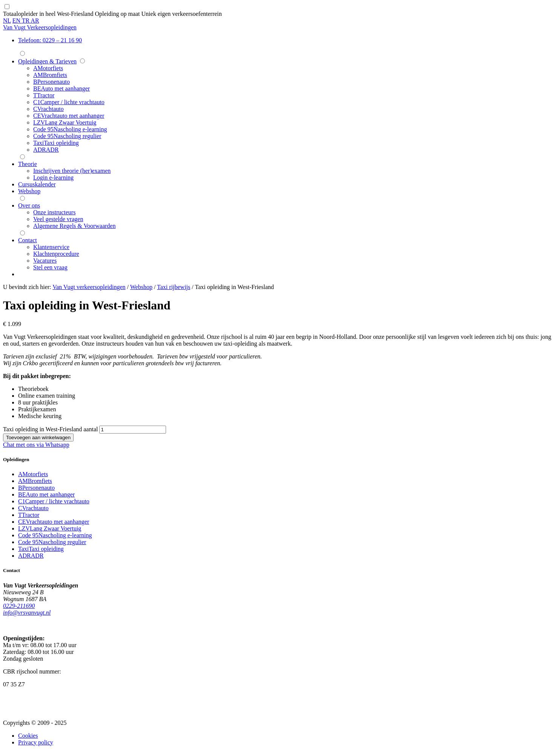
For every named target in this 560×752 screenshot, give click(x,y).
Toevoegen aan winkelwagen (38, 438)
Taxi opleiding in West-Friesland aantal (50, 429)
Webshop (141, 287)
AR (35, 21)
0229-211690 (19, 606)
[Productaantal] (133, 430)
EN (17, 21)
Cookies (28, 736)
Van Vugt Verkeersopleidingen (40, 27)
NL (7, 21)
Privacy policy (36, 742)
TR (26, 21)
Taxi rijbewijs (174, 287)
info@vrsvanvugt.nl (27, 613)
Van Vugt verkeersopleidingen (89, 287)
